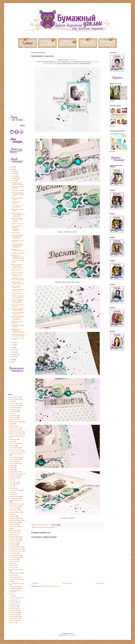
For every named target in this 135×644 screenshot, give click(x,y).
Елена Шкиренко (14, 464)
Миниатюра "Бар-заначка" (16, 203)
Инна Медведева (14, 472)
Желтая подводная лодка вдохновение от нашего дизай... (18, 215)
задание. (12, 468)
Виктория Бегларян (15, 428)
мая (13, 347)
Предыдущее (100, 583)
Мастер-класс (13, 526)
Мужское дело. (14, 533)
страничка (12, 600)
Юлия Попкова (14, 614)
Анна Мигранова (72, 635)
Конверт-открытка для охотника (17, 306)
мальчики (53, 64)
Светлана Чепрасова (15, 573)
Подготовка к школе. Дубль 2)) (17, 322)
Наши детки (52, 527)
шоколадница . (14, 610)
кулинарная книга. (15, 498)
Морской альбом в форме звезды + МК (17, 283)
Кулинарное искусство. (16, 504)
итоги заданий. (14, 484)
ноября (14, 174)
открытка (12, 563)
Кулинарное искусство (16, 500)
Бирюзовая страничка (17, 272)
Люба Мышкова (14, 510)
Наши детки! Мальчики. (16, 551)
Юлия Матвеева (14, 612)
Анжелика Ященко (15, 405)
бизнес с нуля (13, 418)
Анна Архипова (14, 407)
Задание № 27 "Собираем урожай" (17, 250)
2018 (11, 167)
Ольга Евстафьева (15, 557)
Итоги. (11, 486)
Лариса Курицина (14, 506)
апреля (14, 350)
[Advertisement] (17, 82)
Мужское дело (14, 531)
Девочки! (46, 527)
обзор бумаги (13, 553)
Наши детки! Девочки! (16, 547)
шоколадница (13, 608)
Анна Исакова (72, 60)
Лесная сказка (14, 508)
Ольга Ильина (13, 559)
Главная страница (67, 583)
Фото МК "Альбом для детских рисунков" (17, 297)
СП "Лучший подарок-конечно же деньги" (16, 588)
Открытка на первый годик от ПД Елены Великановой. (17, 301)
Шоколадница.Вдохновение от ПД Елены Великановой (18, 318)
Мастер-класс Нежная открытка (17, 241)
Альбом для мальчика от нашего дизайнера (18, 309)
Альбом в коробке (15, 403)
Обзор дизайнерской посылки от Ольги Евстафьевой (17, 246)
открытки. (12, 565)
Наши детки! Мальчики (16, 549)
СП (10, 581)
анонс (11, 414)
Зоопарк (12, 470)
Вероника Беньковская (16, 422)
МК (10, 529)
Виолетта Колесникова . (16, 434)
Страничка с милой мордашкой (16, 275)
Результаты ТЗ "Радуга (17, 190)
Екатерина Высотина (15, 450)
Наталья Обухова (15, 539)
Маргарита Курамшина (16, 520)
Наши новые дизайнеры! (18, 253)
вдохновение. (13, 420)
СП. (11, 594)
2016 (11, 360)
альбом (12, 401)
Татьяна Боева (14, 602)
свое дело (12, 575)
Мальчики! (12, 516)
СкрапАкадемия (14, 577)
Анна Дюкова (13, 409)
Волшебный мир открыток (17, 436)
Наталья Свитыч (14, 541)
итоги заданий (14, 482)
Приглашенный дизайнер (17, 570)
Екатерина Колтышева (16, 452)
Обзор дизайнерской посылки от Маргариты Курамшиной (17, 228)
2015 (11, 362)
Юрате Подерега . (15, 618)
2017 (11, 169)
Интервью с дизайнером (16, 474)
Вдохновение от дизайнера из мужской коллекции (17, 331)
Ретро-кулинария (16, 233)
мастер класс (13, 524)
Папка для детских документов (16, 287)
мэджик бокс (13, 535)
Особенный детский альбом (17, 199)
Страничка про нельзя (17, 224)
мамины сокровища (15, 518)
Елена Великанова (15, 457)
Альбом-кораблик (16, 270)
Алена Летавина (14, 397)
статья (11, 596)
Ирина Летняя (13, 478)
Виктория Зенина (14, 430)
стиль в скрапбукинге (16, 598)
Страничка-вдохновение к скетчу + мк (18, 290)
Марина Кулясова (15, 522)
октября (14, 176)
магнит (11, 514)
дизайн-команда (14, 448)
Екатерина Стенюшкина (16, 454)
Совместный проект (15, 579)
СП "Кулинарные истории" (17, 583)
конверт (12, 492)
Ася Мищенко (13, 416)
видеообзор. (13, 426)
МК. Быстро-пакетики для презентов (17, 206)
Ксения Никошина (15, 496)
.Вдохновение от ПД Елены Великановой (18, 279)
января (13, 357)
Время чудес (13, 440)
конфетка (12, 494)
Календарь (13, 488)
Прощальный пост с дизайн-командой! (17, 184)
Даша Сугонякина (15, 444)
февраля (14, 354)
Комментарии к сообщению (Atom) (50, 586)
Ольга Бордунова (14, 555)
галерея (12, 442)
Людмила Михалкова (15, 512)
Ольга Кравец (13, 561)
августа (14, 181)
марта (13, 352)
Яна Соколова (14, 620)
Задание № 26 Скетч (17, 294)
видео (11, 424)
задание (12, 466)
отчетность (13, 567)
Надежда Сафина (15, 537)
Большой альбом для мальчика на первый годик (18, 194)
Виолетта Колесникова (16, 432)
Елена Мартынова (15, 460)
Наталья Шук (13, 543)
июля (13, 343)
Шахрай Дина (13, 606)
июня (13, 345)
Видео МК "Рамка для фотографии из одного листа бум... (17, 266)
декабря (14, 171)
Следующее (35, 583)
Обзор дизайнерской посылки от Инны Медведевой (17, 237)
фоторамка (13, 604)
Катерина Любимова (15, 490)
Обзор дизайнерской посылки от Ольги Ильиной (17, 220)
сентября (14, 178)
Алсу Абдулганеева (15, 399)
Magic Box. (13, 622)
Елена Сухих (13, 462)
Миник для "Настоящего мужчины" (18, 187)
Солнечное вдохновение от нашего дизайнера (18, 335)
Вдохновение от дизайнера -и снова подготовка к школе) (17, 257)
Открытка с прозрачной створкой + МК (18, 313)
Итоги (11, 480)
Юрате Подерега (14, 616)
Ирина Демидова (14, 476)
